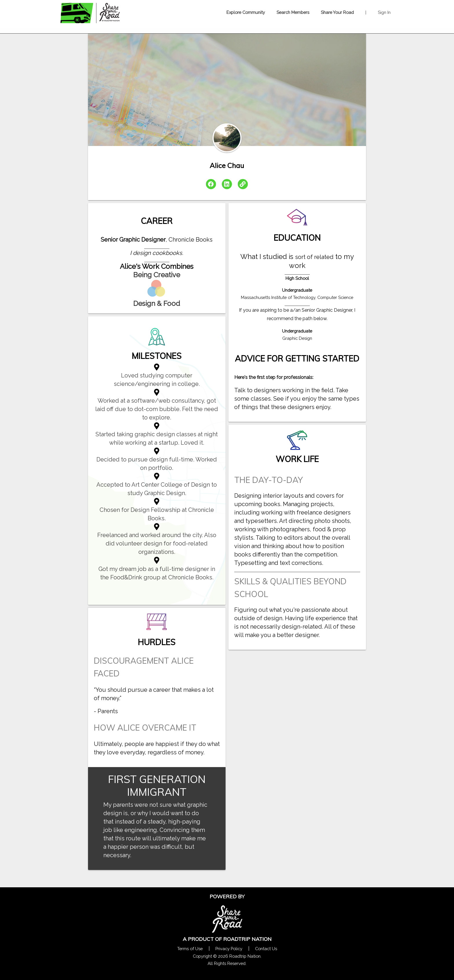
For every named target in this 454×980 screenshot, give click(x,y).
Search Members (293, 12)
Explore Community (246, 12)
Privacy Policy (229, 949)
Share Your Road (337, 12)
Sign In (384, 12)
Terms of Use (190, 949)
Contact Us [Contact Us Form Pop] (266, 949)
